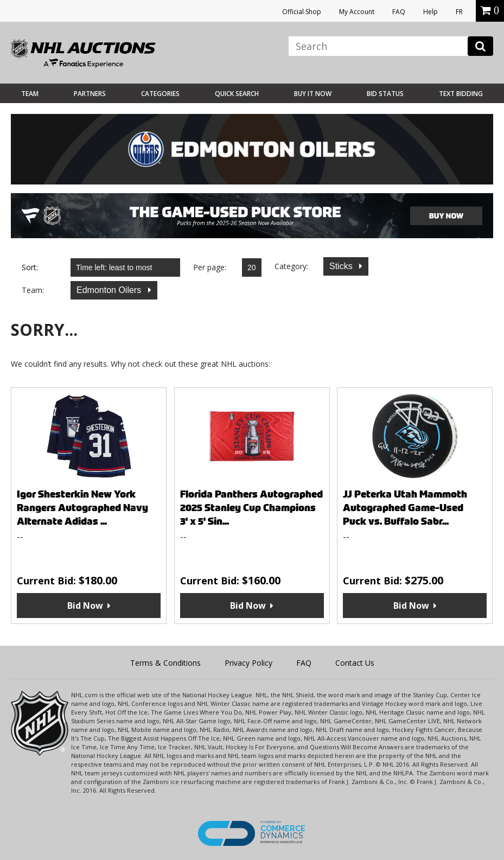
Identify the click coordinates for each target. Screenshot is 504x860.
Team (30, 94)
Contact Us (355, 663)
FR (459, 12)
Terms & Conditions (165, 663)
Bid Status (385, 94)
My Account (357, 12)
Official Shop (302, 12)
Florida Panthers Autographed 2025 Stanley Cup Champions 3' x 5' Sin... (251, 508)
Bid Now (85, 606)
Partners (90, 94)
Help (430, 12)
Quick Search (237, 94)
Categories (160, 94)
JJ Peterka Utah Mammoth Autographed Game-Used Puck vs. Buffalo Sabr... (405, 508)
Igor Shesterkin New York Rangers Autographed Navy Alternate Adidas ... (82, 508)
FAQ (399, 12)
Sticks (342, 266)
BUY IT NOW (313, 94)
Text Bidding (461, 94)
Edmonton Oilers (110, 290)
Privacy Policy (248, 663)
